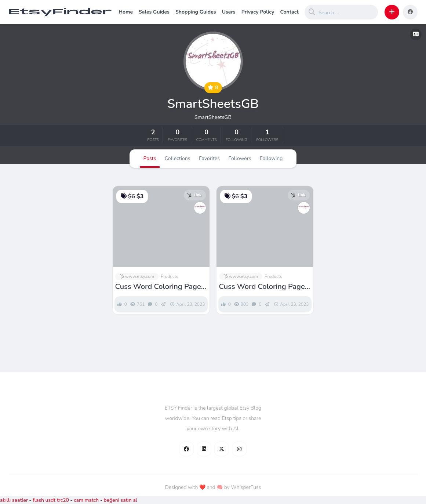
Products (170, 276)
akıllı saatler (14, 500)
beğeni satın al (120, 500)
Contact (289, 12)
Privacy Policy (258, 12)
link (194, 195)
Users (229, 12)
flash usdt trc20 (51, 500)
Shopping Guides (196, 12)
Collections (178, 158)
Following (271, 158)
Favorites (209, 158)
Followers (240, 158)
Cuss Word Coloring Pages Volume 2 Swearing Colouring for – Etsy (160, 287)
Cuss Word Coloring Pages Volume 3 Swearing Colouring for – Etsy (264, 287)
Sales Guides (154, 12)
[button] (392, 12)
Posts (150, 158)
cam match (86, 500)
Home (126, 12)
